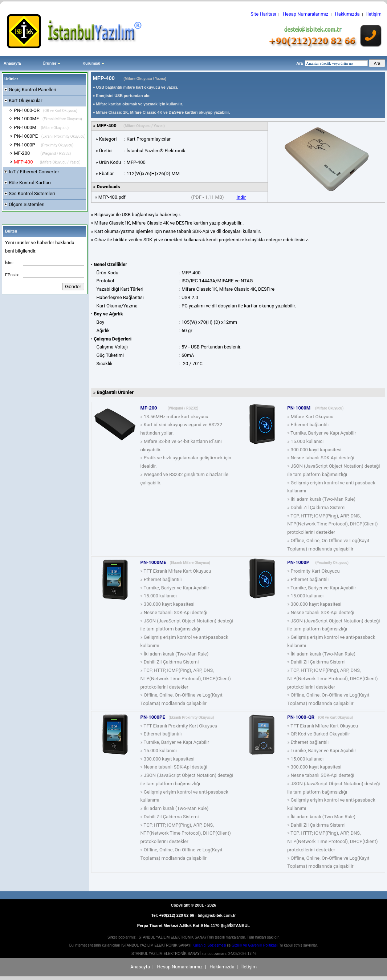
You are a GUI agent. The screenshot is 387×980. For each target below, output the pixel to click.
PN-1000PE (50, 136)
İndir (241, 197)
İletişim (374, 14)
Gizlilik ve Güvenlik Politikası (255, 945)
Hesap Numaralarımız (306, 14)
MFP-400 (47, 162)
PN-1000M (41, 127)
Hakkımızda (347, 14)
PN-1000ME (48, 119)
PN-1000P (44, 145)
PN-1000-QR (46, 110)
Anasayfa (12, 63)
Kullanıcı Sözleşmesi (209, 945)
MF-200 (42, 153)
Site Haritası (263, 14)
